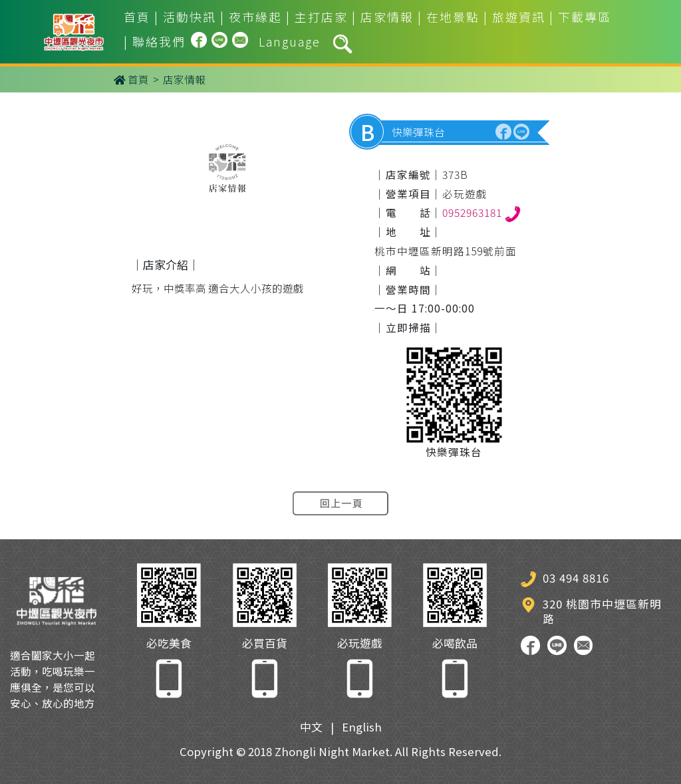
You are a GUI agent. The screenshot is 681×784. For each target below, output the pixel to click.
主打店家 (321, 17)
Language (290, 41)
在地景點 (453, 17)
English (362, 727)
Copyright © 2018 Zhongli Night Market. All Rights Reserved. (340, 751)
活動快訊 (190, 17)
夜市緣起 (255, 17)
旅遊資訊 (519, 17)
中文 (311, 727)
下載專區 (585, 17)
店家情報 (387, 17)
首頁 (137, 17)
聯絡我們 (159, 41)
